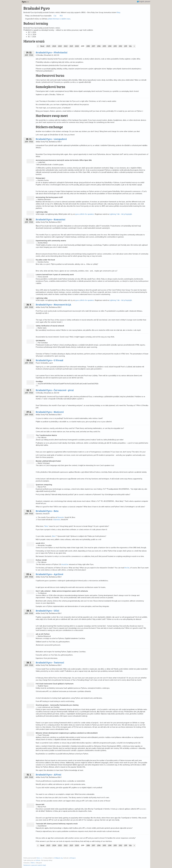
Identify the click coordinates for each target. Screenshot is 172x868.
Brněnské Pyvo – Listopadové (51, 139)
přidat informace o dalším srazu (59, 19)
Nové (42, 46)
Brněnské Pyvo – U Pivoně (49, 360)
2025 (48, 46)
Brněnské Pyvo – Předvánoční (52, 52)
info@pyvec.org (58, 858)
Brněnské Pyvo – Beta (47, 511)
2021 (71, 46)
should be (65, 564)
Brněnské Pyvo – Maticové (50, 412)
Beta (46, 526)
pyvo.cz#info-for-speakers (85, 214)
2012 (120, 46)
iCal (55, 16)
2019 (83, 46)
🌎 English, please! (144, 1)
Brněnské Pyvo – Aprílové (49, 574)
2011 (126, 46)
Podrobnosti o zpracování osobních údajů (35, 865)
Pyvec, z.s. (40, 858)
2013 (115, 46)
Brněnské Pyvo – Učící (47, 611)
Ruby (118, 12)
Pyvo (25, 2)
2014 (110, 46)
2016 (99, 46)
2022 (66, 46)
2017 (93, 46)
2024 (54, 46)
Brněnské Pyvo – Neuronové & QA (53, 304)
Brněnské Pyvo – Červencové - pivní (55, 390)
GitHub (38, 860)
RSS (61, 16)
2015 (104, 46)
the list (127, 568)
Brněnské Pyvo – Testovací (50, 662)
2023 (60, 46)
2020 (77, 46)
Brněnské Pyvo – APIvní (48, 774)
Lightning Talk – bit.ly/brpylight (121, 214)
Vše (130, 46)
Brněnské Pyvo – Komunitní (51, 219)
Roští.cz (33, 863)
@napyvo (73, 858)
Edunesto (61, 517)
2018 (88, 46)
